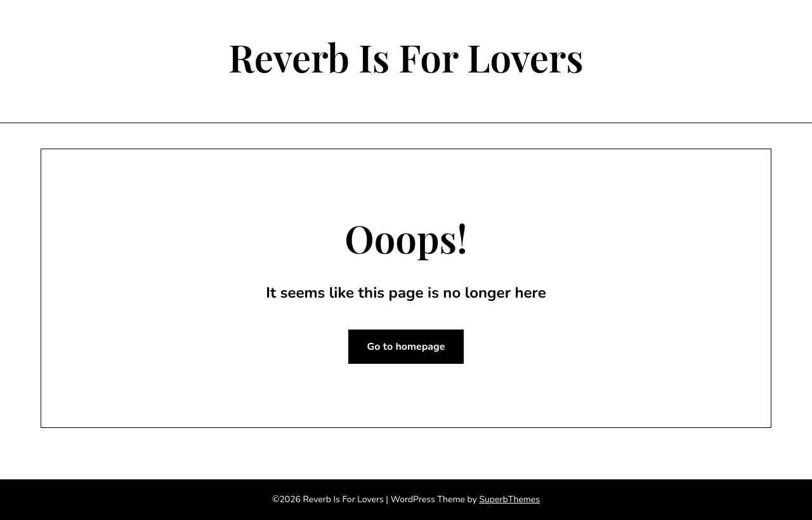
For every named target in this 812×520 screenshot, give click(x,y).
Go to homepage (406, 347)
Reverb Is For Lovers (406, 57)
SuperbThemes (509, 499)
